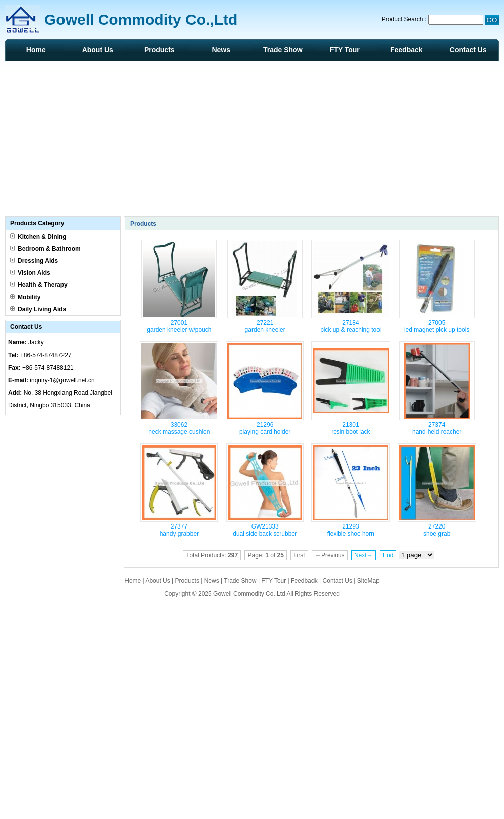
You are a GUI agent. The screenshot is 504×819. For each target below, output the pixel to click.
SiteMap (368, 581)
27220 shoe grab (437, 530)
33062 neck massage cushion (179, 428)
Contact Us (468, 50)
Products (160, 50)
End (388, 555)
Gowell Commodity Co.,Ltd (249, 594)
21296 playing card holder (265, 428)
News (221, 50)
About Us (98, 50)
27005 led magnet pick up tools (437, 326)
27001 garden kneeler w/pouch (179, 326)
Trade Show (283, 50)
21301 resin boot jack (351, 428)
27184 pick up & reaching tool (351, 326)
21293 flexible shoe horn (351, 530)
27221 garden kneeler (265, 326)
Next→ (364, 555)
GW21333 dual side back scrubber (265, 530)
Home (36, 50)
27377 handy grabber (179, 530)
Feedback (406, 50)
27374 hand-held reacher (437, 428)
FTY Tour (345, 50)
